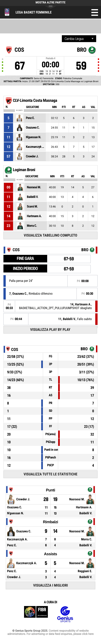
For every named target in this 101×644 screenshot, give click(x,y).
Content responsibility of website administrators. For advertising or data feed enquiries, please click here (50, 632)
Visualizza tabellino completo (50, 235)
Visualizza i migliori (51, 585)
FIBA (36, 614)
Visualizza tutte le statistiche (50, 474)
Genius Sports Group (65, 614)
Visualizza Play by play (50, 330)
